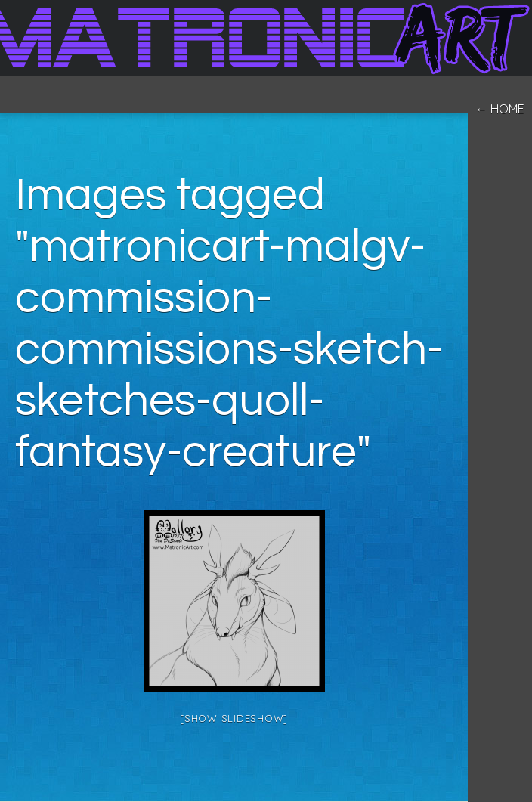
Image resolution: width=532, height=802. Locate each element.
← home (500, 109)
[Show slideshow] (234, 718)
